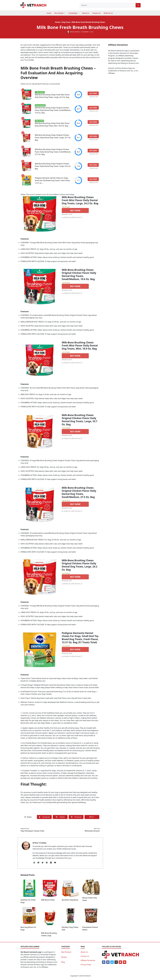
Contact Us (85, 956)
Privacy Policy (86, 965)
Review (64, 957)
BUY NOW (75, 210)
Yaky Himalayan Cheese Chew (32, 831)
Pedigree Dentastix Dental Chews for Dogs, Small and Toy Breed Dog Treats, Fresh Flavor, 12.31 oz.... (53, 180)
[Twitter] (112, 962)
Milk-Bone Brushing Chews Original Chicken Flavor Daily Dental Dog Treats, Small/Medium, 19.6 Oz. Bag (53, 110)
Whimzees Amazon (92, 831)
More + (93, 817)
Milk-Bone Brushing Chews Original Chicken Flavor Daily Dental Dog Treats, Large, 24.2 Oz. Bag (53, 166)
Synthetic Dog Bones (70, 900)
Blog (63, 962)
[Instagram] (116, 962)
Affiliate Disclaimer (88, 960)
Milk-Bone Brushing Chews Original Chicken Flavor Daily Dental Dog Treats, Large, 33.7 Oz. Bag (53, 138)
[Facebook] (104, 962)
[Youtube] (120, 962)
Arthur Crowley (39, 843)
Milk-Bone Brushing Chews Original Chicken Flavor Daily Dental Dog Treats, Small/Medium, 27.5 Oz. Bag (53, 152)
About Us (84, 952)
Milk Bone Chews (48, 900)
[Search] (138, 5)
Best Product (66, 952)
